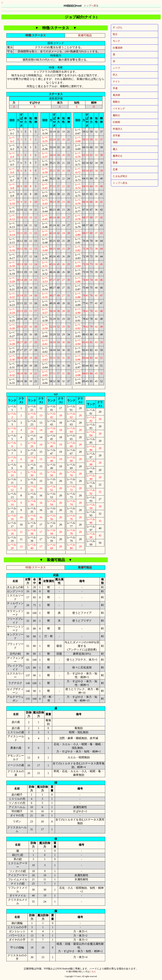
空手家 (116, 136)
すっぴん (118, 27)
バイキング (119, 109)
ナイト (116, 82)
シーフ (116, 68)
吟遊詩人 (118, 129)
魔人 (115, 149)
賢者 (115, 163)
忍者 (115, 169)
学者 (115, 88)
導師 (115, 142)
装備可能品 (85, 35)
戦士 (115, 34)
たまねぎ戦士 (120, 176)
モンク (116, 41)
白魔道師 (118, 48)
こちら (93, 972)
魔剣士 (116, 115)
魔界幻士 (118, 156)
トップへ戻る (81, 6)
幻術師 (116, 122)
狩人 (115, 75)
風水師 (116, 95)
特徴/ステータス (36, 35)
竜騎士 (116, 102)
